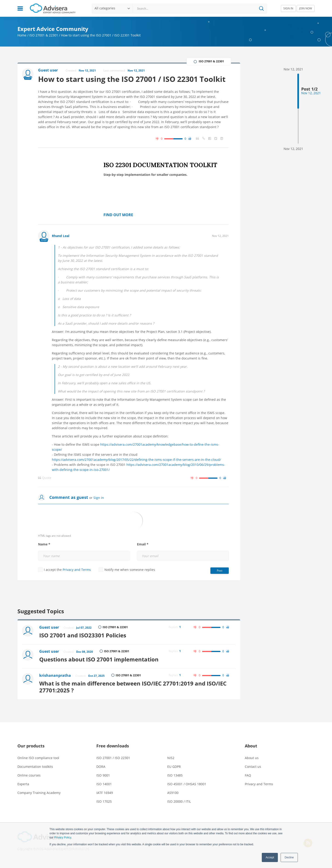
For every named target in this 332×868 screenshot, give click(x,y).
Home (22, 35)
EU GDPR (174, 767)
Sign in (99, 498)
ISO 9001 (103, 775)
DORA (101, 767)
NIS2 (171, 758)
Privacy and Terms (77, 570)
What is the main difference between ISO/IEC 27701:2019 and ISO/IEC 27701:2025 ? (133, 687)
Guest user (49, 627)
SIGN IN (288, 8)
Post (220, 571)
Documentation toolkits (35, 767)
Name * (44, 544)
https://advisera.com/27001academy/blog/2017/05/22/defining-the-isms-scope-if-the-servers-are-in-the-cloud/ (136, 460)
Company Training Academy (39, 793)
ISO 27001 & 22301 (44, 35)
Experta (23, 784)
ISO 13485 (175, 775)
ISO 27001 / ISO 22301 (113, 758)
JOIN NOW (306, 8)
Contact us (253, 767)
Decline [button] (289, 857)
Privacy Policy (63, 838)
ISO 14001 (104, 784)
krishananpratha (55, 675)
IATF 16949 (105, 793)
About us (252, 758)
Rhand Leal (61, 236)
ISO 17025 (104, 801)
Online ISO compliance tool (38, 758)
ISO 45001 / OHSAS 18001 (187, 784)
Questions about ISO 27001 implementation (99, 659)
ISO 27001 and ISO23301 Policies (83, 635)
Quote (45, 478)
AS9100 (173, 793)
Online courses (29, 775)
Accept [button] (270, 857)
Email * (143, 544)
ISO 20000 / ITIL (179, 801)
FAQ (248, 775)
